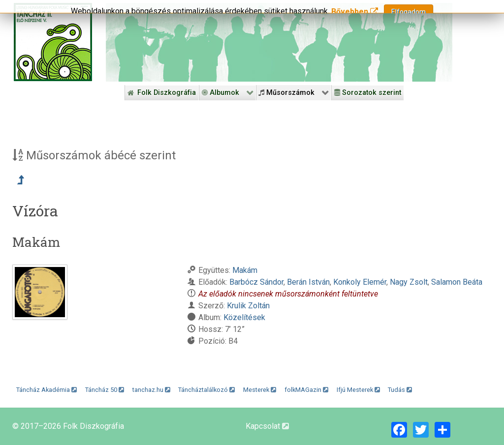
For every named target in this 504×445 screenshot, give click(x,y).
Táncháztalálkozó (206, 390)
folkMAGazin (306, 390)
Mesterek (260, 390)
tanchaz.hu (151, 390)
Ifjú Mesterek (358, 390)
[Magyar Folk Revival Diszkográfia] (53, 42)
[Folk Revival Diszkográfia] (279, 42)
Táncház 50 (105, 390)
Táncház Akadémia (47, 390)
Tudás (400, 390)
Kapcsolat (267, 426)
